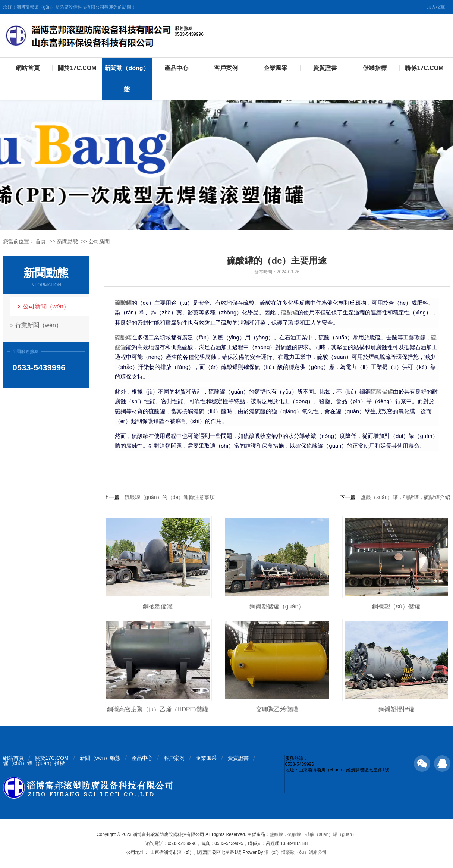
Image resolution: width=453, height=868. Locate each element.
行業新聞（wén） (39, 325)
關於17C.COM (77, 68)
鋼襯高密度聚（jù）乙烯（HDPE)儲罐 (157, 709)
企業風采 (276, 68)
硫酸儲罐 (382, 392)
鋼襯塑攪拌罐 (396, 709)
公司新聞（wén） (46, 306)
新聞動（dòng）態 (127, 79)
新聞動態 (67, 241)
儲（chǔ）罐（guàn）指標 (34, 763)
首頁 (41, 241)
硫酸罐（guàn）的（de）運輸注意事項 (170, 497)
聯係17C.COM (424, 68)
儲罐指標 (375, 68)
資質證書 (325, 68)
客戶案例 (226, 68)
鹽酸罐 (276, 834)
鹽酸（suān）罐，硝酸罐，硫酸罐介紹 (405, 497)
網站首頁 (28, 68)
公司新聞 (99, 241)
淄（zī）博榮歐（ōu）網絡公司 (295, 852)
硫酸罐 (290, 313)
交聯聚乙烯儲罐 (277, 709)
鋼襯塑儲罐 (158, 606)
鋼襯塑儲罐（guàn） (277, 606)
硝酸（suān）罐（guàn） (331, 834)
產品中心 (176, 68)
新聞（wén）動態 (100, 758)
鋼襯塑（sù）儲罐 (396, 606)
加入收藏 (436, 7)
